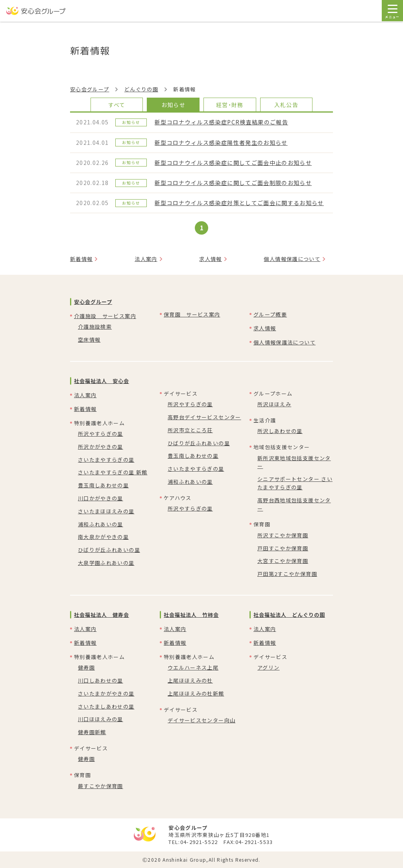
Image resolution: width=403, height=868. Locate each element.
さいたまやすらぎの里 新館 (113, 472)
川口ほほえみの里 (101, 719)
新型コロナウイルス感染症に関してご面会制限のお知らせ (233, 183)
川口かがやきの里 (101, 498)
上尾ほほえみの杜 (190, 680)
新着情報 (81, 259)
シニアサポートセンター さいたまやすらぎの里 (295, 483)
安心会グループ (90, 89)
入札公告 (286, 105)
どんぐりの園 (141, 89)
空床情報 (89, 340)
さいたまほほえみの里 (106, 511)
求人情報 (210, 259)
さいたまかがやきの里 (106, 693)
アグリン (268, 667)
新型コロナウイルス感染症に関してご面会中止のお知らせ (233, 163)
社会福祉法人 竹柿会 (191, 615)
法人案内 (146, 259)
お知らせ (173, 105)
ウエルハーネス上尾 (193, 667)
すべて (117, 105)
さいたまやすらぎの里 (106, 460)
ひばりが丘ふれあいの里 (109, 550)
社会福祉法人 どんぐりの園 (289, 615)
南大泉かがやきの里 (103, 537)
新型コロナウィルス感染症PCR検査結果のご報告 (221, 122)
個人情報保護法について (285, 342)
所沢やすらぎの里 (101, 434)
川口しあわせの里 (101, 680)
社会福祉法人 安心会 (102, 381)
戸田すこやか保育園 (283, 548)
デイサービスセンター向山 (201, 720)
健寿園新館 (92, 732)
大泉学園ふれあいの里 (106, 563)
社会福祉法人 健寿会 (102, 615)
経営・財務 (230, 105)
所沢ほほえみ (274, 404)
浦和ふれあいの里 (101, 524)
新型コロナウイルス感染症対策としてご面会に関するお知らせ (239, 203)
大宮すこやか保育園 (283, 561)
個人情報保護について (292, 259)
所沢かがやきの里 (101, 447)
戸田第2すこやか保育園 (287, 574)
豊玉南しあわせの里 (103, 485)
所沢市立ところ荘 (190, 430)
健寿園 (86, 667)
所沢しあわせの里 (280, 431)
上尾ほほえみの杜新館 (196, 693)
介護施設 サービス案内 (105, 316)
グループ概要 (270, 314)
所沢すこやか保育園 (283, 535)
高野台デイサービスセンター (204, 417)
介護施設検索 (95, 327)
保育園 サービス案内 (192, 314)
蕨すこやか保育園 (101, 786)
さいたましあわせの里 (106, 706)
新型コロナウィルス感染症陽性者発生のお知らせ (221, 143)
